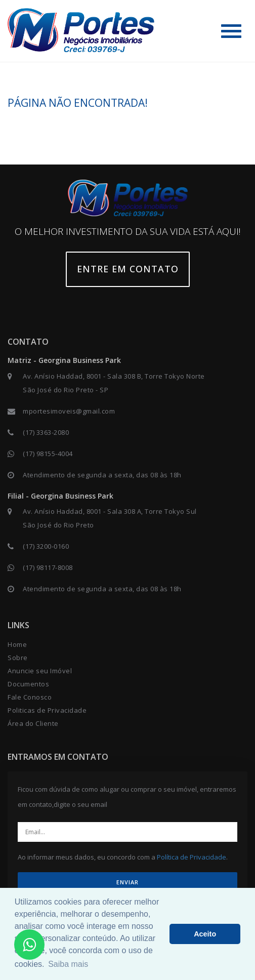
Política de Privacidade (192, 857)
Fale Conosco (30, 697)
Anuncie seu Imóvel (40, 671)
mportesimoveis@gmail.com (69, 411)
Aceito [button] (205, 934)
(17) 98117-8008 (48, 567)
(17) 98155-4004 (48, 454)
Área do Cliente (33, 723)
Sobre (18, 658)
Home (17, 644)
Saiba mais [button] (68, 964)
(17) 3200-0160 (46, 546)
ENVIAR (127, 882)
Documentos (28, 684)
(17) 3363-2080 (46, 432)
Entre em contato (128, 269)
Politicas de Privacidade (47, 710)
